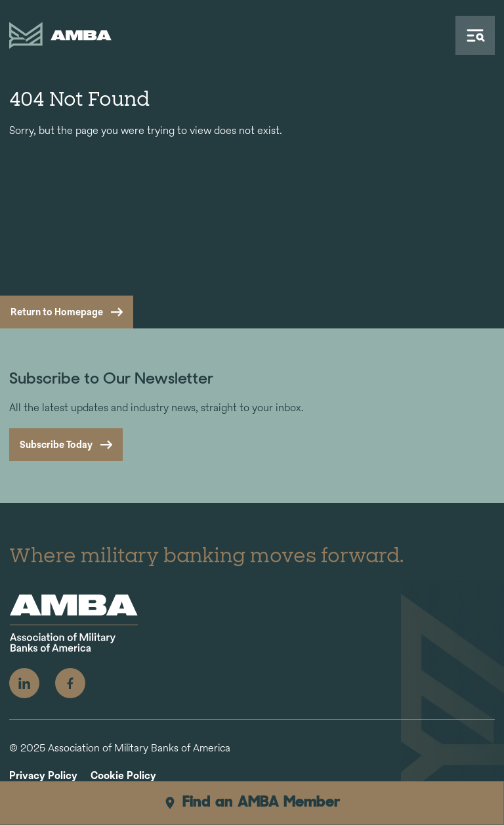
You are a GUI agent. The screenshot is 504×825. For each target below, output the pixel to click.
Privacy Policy (43, 776)
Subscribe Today (56, 444)
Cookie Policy (123, 776)
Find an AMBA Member (252, 803)
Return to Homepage (57, 312)
